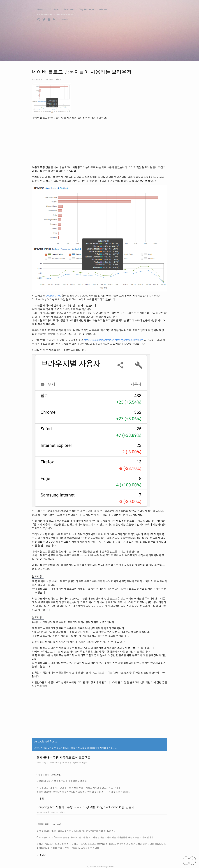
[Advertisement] (186, 735)
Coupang (55, 775)
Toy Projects (87, 10)
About (103, 10)
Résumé (69, 10)
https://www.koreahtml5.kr (99, 340)
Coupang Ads (53, 296)
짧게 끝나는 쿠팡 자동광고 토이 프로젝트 (64, 757)
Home (41, 10)
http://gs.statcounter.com (129, 340)
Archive (55, 10)
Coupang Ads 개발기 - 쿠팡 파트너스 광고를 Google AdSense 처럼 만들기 (85, 807)
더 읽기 (43, 799)
